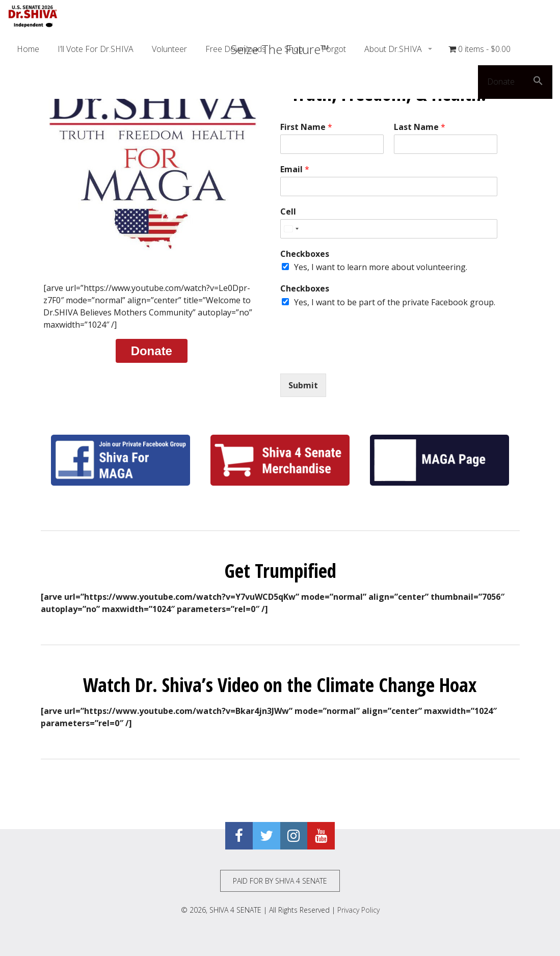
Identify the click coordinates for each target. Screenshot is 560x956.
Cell (288, 212)
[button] (538, 82)
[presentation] (358, 357)
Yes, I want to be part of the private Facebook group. (395, 302)
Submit (303, 385)
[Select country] (291, 229)
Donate (501, 82)
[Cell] (389, 229)
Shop (294, 49)
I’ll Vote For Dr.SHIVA (96, 49)
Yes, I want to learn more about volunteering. (381, 267)
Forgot (334, 49)
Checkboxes (305, 254)
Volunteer (169, 49)
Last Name (420, 127)
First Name (306, 127)
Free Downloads (236, 49)
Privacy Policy (358, 910)
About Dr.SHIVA (394, 49)
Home (28, 49)
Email (295, 169)
